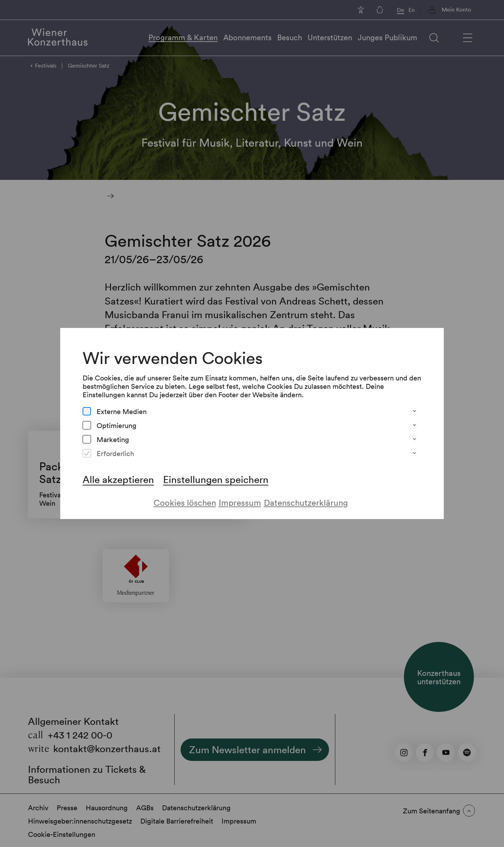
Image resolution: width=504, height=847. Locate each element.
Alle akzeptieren (118, 479)
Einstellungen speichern (216, 479)
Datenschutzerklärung (306, 502)
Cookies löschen (185, 502)
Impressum (240, 502)
